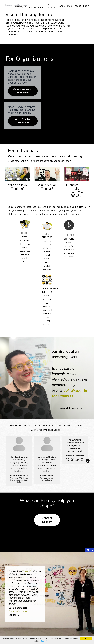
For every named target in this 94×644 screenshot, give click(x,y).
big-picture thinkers (21, 20)
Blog (70, 6)
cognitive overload (54, 20)
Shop (62, 6)
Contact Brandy (47, 491)
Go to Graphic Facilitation (23, 121)
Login (86, 6)
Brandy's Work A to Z (71, 629)
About (78, 6)
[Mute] (88, 521)
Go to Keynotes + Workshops (23, 91)
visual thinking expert (46, 23)
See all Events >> (71, 408)
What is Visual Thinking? (18, 187)
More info (44, 641)
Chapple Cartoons (18, 582)
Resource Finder (69, 624)
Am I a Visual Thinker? (47, 187)
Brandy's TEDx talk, (76, 187)
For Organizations (37, 6)
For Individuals (52, 6)
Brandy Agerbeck (16, 23)
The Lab (27, 542)
